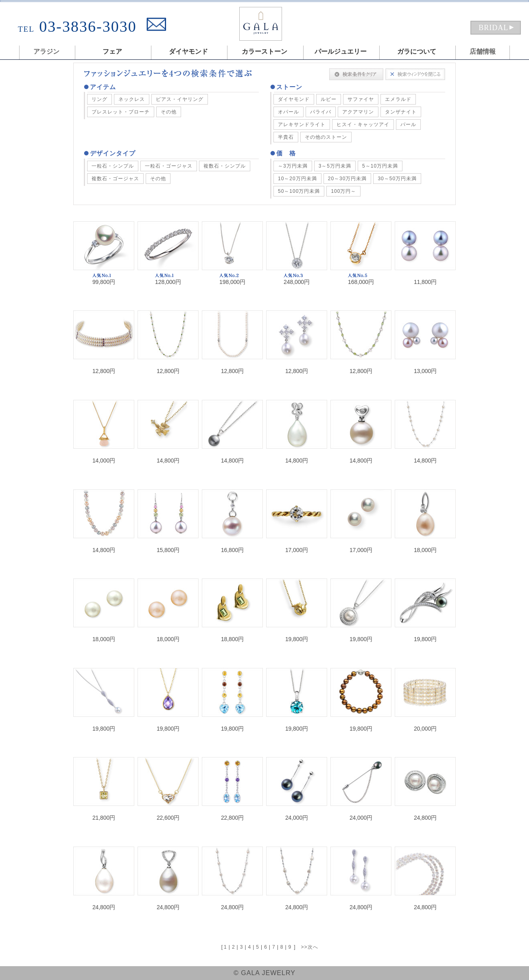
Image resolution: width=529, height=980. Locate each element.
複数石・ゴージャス (115, 179)
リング (99, 99)
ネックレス (132, 99)
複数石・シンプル (225, 166)
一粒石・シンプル (113, 166)
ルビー (329, 99)
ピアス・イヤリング (180, 99)
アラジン (46, 51)
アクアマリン (358, 112)
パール (408, 124)
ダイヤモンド (294, 99)
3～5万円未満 (335, 166)
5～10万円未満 (380, 166)
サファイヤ (361, 99)
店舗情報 (483, 51)
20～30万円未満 (348, 179)
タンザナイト (401, 112)
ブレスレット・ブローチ (121, 112)
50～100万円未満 (299, 191)
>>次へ (310, 947)
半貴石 (286, 137)
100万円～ (343, 191)
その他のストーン (326, 137)
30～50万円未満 (397, 179)
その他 (169, 112)
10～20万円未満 (297, 179)
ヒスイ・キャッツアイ (363, 124)
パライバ (321, 112)
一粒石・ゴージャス (169, 166)
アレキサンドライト (302, 124)
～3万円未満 (293, 166)
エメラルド (398, 99)
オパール (289, 112)
